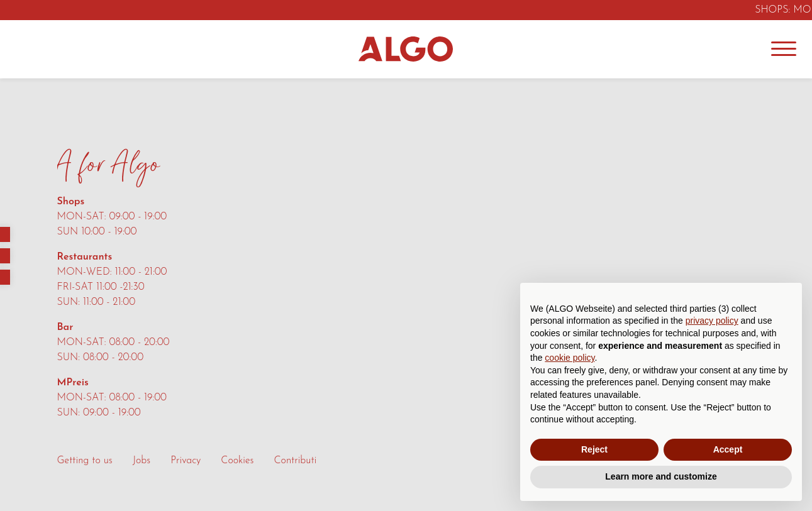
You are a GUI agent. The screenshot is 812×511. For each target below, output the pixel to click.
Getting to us (85, 461)
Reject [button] (594, 449)
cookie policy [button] (570, 358)
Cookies (237, 461)
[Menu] (784, 49)
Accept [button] (728, 449)
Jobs (142, 461)
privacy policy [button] (712, 321)
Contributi (296, 461)
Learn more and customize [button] (661, 476)
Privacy (186, 461)
